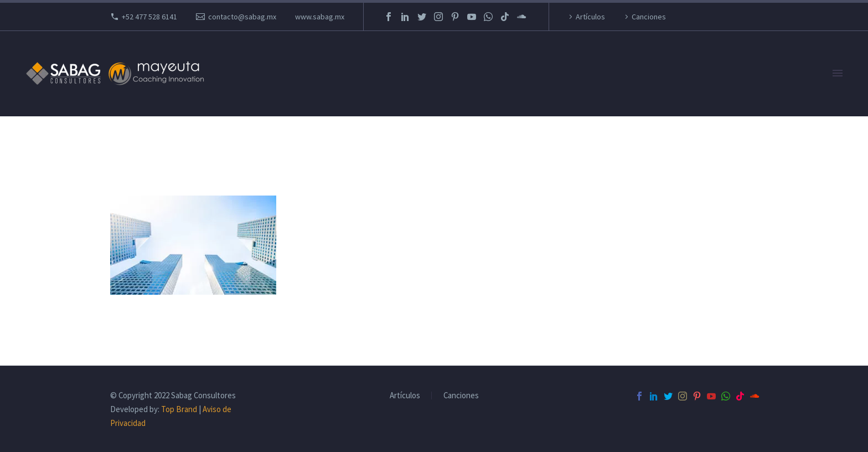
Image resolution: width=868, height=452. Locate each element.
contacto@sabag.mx (242, 17)
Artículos (590, 17)
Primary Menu (838, 73)
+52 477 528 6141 (149, 17)
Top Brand (179, 409)
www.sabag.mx (320, 17)
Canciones (649, 17)
